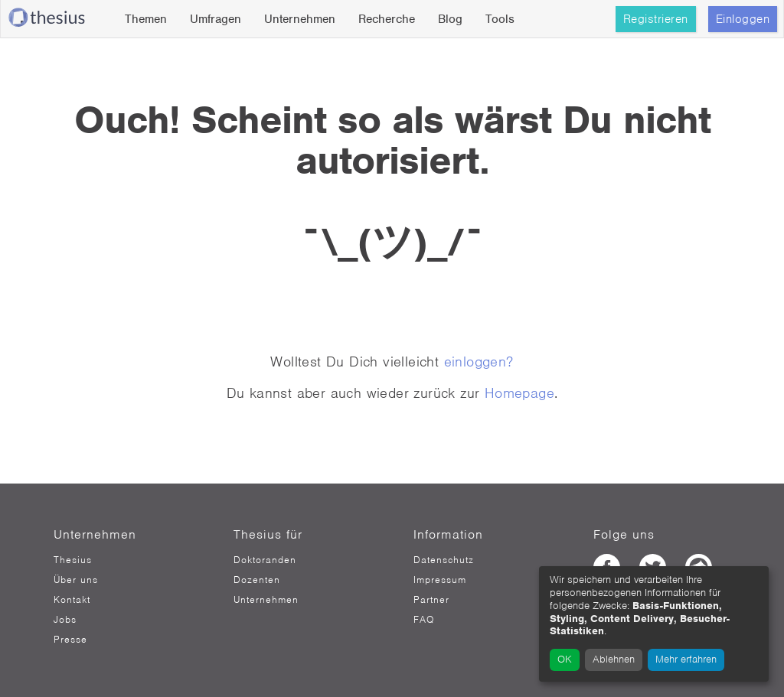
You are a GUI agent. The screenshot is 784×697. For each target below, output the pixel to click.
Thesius (73, 560)
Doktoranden (265, 560)
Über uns (76, 580)
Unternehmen (300, 19)
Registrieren (656, 19)
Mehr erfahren (686, 659)
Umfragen (216, 19)
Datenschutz (444, 560)
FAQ (424, 620)
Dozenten (257, 580)
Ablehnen (614, 659)
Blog (450, 19)
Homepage (519, 393)
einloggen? (479, 362)
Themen (146, 19)
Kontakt (72, 600)
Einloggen (743, 19)
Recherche (387, 19)
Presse (70, 640)
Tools (500, 19)
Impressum (440, 580)
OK (565, 659)
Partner (431, 600)
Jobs (65, 620)
